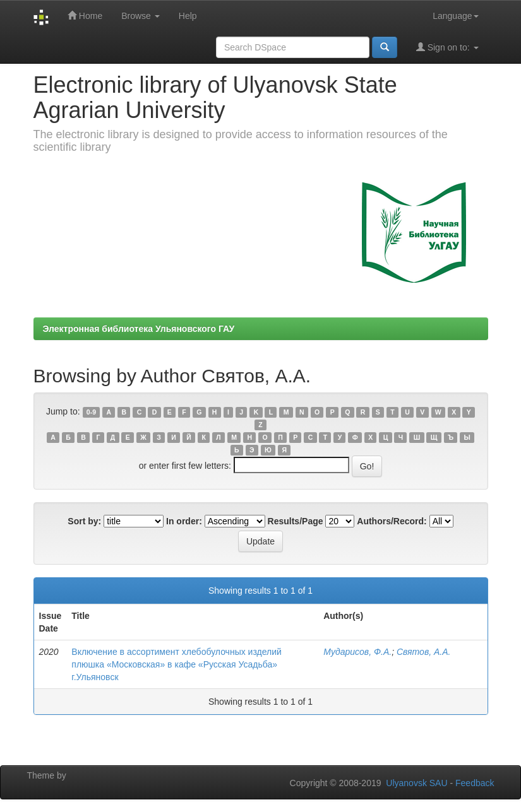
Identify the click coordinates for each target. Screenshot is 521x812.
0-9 (91, 412)
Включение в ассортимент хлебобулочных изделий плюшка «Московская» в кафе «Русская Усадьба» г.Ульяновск (177, 664)
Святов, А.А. (423, 652)
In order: (184, 521)
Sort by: (84, 521)
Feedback (475, 783)
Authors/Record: (392, 521)
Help (188, 16)
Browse (141, 16)
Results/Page (296, 521)
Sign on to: (447, 47)
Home (85, 15)
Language (455, 16)
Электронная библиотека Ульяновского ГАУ (139, 329)
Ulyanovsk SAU (416, 783)
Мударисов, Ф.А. (357, 652)
